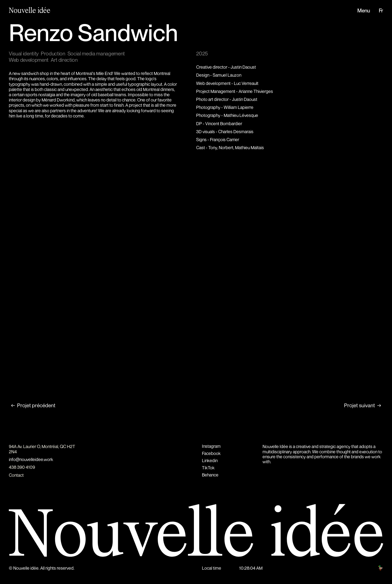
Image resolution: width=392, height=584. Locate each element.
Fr (381, 11)
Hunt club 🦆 (372, 568)
